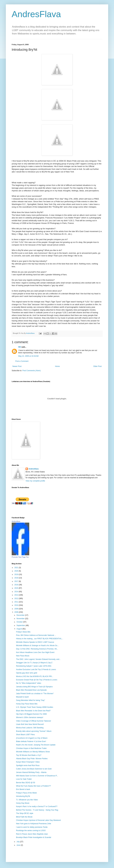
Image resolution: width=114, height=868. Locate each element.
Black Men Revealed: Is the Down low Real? (33, 711)
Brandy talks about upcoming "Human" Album (34, 731)
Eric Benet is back (23, 789)
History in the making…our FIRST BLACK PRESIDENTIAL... (40, 639)
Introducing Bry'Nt (23, 796)
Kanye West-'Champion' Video (28, 762)
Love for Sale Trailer (24, 779)
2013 (17, 595)
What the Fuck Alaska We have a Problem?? (33, 786)
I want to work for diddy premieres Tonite (32, 827)
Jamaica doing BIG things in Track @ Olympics (34, 687)
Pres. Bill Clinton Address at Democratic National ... (36, 635)
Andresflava (34, 469)
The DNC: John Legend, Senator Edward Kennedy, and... (38, 659)
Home (57, 366)
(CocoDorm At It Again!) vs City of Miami (32, 738)
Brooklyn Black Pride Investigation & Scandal (34, 837)
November (21, 619)
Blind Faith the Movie (24, 817)
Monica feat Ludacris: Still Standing (30, 728)
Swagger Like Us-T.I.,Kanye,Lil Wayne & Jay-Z (34, 663)
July (18, 842)
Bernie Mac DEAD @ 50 (26, 783)
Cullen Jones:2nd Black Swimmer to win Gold (34, 769)
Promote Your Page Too (20, 557)
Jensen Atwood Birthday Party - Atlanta (31, 772)
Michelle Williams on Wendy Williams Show (33, 752)
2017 (17, 581)
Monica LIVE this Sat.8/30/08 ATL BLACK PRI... (35, 676)
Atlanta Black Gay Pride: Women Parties (32, 759)
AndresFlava (36, 14)
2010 (17, 605)
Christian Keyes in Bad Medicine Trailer (31, 748)
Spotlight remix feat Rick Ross (28, 765)
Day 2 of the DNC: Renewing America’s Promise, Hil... (37, 649)
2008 (17, 612)
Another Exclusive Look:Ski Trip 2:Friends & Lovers (36, 670)
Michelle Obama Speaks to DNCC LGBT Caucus (35, 642)
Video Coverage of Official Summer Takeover (34, 721)
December (21, 615)
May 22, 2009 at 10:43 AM (28, 356)
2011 (17, 602)
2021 (17, 568)
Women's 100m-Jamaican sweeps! (30, 717)
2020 (17, 571)
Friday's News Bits (23, 632)
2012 (17, 598)
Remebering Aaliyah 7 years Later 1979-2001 (34, 666)
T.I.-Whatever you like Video (27, 800)
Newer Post (17, 366)
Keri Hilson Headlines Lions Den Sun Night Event (35, 652)
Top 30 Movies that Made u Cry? (29, 755)
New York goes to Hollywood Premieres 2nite (34, 824)
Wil (20, 347)
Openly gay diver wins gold (27, 673)
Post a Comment (22, 361)
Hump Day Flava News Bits (27, 704)
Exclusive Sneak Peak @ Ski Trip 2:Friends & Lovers (37, 680)
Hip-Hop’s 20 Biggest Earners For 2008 (31, 714)
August (20, 629)
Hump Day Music (23, 803)
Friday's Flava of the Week (26, 793)
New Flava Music (23, 656)
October (20, 622)
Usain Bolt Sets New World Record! (30, 724)
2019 (17, 574)
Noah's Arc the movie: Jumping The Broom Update (36, 745)
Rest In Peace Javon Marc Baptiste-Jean (32, 834)
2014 (17, 592)
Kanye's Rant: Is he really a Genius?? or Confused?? (37, 806)
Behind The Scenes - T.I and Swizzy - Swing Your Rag (37, 810)
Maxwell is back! (22, 697)
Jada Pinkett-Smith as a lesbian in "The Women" (35, 694)
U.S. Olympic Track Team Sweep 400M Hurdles (35, 707)
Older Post (97, 366)
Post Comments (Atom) (31, 371)
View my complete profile (35, 481)
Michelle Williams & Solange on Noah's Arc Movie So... (37, 646)
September (21, 625)
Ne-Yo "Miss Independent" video (29, 683)
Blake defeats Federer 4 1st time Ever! (31, 741)
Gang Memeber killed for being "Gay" (31, 700)
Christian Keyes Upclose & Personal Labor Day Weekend (38, 820)
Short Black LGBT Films (25, 735)
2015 (17, 588)
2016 (17, 585)
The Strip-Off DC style (25, 813)
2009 (17, 609)
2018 (17, 578)
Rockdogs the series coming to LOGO (31, 831)
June (19, 845)
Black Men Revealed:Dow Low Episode (31, 690)
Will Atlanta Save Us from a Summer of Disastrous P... (37, 776)
